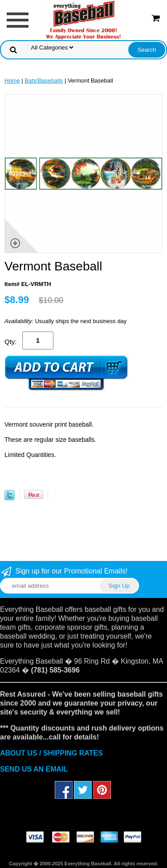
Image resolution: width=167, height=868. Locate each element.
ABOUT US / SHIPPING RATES (51, 753)
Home (12, 81)
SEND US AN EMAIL (34, 769)
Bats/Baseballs (44, 81)
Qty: (11, 342)
